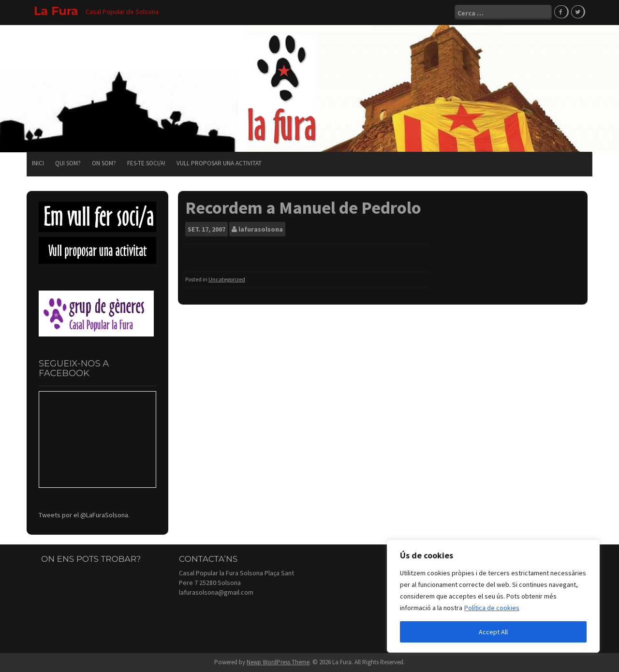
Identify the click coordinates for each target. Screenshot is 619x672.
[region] (493, 596)
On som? (104, 163)
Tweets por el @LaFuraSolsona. (84, 515)
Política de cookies (492, 608)
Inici (38, 163)
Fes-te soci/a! (146, 163)
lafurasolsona (261, 229)
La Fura (56, 11)
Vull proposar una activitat (219, 163)
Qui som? (68, 163)
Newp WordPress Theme (278, 662)
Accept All (493, 632)
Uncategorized (227, 279)
